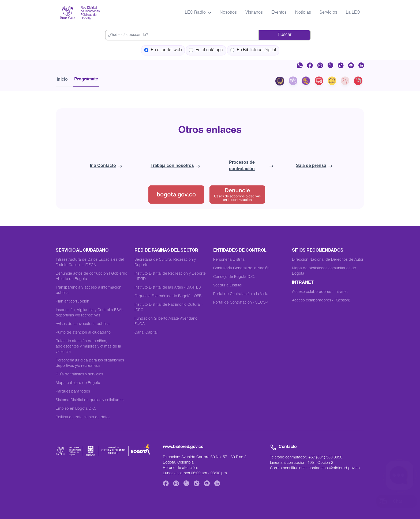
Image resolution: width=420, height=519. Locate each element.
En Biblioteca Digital (253, 50)
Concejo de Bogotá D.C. (234, 277)
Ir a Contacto (106, 166)
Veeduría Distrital (228, 286)
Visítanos (254, 13)
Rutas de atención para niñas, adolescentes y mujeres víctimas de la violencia (88, 347)
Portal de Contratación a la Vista (241, 294)
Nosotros (228, 13)
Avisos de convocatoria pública (83, 324)
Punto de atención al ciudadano (83, 333)
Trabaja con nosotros (175, 166)
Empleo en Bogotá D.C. (76, 409)
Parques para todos (73, 392)
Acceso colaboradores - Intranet (320, 292)
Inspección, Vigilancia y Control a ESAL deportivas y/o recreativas (90, 313)
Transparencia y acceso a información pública (89, 290)
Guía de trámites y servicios (79, 375)
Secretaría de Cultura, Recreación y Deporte (165, 263)
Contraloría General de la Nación (241, 268)
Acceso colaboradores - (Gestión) (321, 301)
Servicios (328, 13)
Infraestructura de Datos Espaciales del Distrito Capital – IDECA (90, 263)
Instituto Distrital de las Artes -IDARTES (168, 288)
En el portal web (163, 50)
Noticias (303, 13)
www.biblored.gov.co (183, 447)
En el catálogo (206, 50)
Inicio (62, 80)
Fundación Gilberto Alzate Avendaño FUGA (166, 322)
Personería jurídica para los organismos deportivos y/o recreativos (90, 363)
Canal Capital (146, 333)
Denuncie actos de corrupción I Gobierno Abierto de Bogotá (91, 277)
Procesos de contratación (251, 166)
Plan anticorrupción (72, 302)
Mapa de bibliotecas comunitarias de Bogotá (324, 271)
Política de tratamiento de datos (83, 417)
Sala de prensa (314, 166)
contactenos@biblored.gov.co (334, 468)
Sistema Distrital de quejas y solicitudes (90, 400)
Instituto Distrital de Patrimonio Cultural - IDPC (169, 308)
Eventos (279, 13)
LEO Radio (198, 13)
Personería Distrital (229, 260)
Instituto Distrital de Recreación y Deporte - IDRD (170, 277)
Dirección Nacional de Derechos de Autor (328, 260)
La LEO (353, 13)
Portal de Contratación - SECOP (241, 303)
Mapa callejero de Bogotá (78, 383)
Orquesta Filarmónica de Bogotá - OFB (168, 296)
